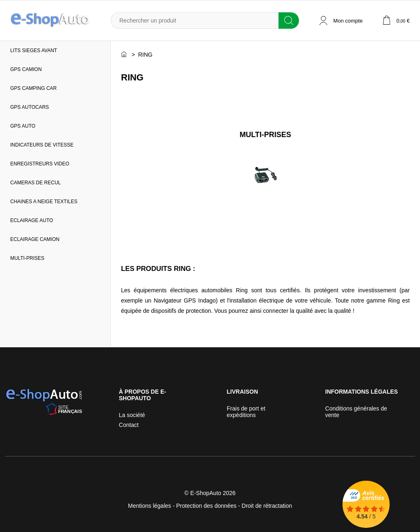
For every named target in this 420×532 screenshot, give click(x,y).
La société (132, 415)
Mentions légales (150, 506)
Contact (129, 425)
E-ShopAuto (206, 493)
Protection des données (207, 506)
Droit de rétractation (267, 506)
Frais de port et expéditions (246, 412)
